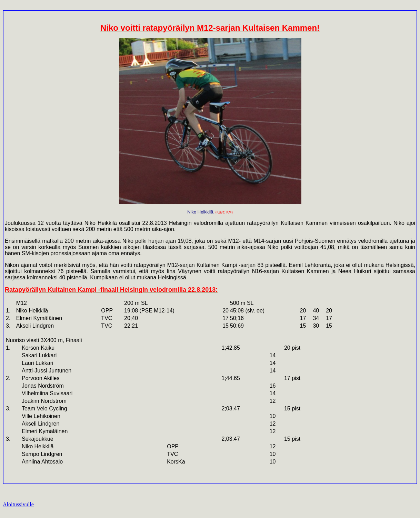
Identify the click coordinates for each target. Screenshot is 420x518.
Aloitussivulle (18, 504)
